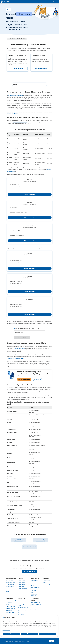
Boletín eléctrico (46, 581)
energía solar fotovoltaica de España (15, 358)
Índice (15, 84)
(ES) (51, 641)
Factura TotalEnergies (23, 589)
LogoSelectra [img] (7, 641)
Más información (6, 630)
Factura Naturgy (22, 585)
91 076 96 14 (30, 572)
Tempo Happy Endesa (11, 583)
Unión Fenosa (9, 611)
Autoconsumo (33, 608)
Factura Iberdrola (22, 583)
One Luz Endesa (9, 581)
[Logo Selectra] (5, 2)
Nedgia (7, 605)
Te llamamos (37, 379)
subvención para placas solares (15, 95)
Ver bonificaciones (41, 69)
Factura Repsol (21, 587)
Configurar (11, 634)
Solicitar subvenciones (24, 379)
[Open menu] (54, 2)
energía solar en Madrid (12, 114)
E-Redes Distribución (10, 607)
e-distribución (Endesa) (11, 601)
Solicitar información (29, 195)
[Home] (8, 38)
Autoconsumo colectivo (23, 611)
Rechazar (30, 634)
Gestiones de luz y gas (35, 602)
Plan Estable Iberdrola (10, 585)
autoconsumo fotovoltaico (19, 348)
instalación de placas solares (20, 122)
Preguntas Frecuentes (35, 610)
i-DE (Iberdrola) (9, 603)
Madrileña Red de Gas (11, 609)
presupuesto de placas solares (37, 350)
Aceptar (48, 634)
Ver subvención (18, 69)
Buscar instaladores (22, 337)
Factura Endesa (21, 581)
